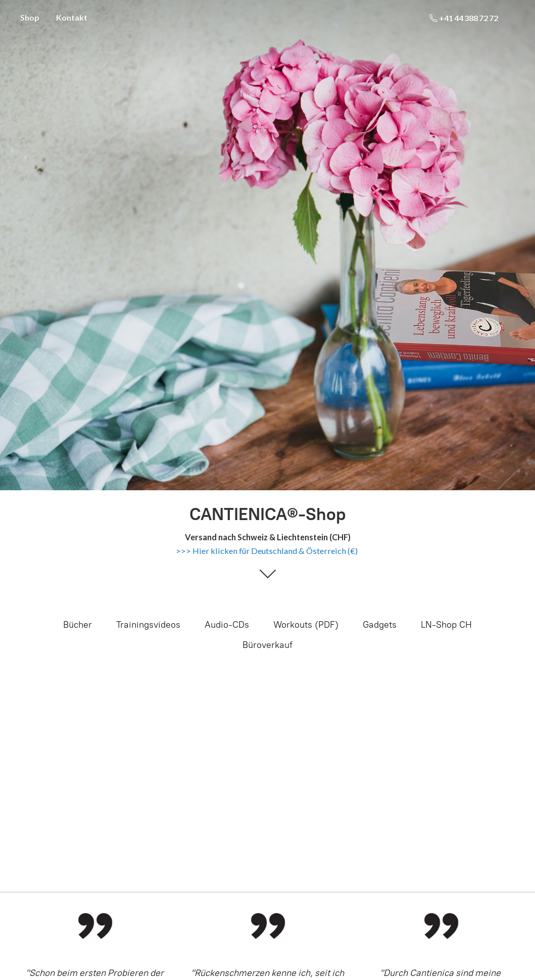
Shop (30, 17)
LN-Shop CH (446, 625)
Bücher (78, 625)
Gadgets (380, 625)
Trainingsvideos (148, 625)
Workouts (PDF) (306, 625)
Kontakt (72, 17)
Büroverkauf (267, 645)
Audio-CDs (227, 625)
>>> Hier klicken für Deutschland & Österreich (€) (267, 551)
